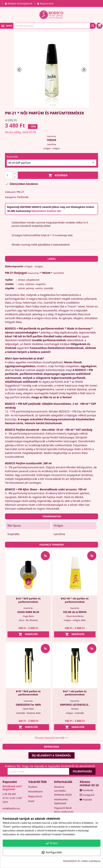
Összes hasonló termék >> (52, 738)
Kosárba (58, 176)
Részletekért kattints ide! (47, 211)
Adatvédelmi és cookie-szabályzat (82, 861)
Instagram (87, 795)
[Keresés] (55, 26)
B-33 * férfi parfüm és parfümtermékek (28, 600)
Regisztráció (35, 796)
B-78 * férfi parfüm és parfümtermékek (28, 693)
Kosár (31, 801)
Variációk (28, 634)
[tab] (48, 105)
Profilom (33, 787)
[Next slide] (84, 70)
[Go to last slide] (19, 70)
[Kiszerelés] (51, 163)
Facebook (86, 790)
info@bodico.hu (11, 808)
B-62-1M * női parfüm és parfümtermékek (75, 600)
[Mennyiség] (9, 175)
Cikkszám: (10, 192)
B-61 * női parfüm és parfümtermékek (75, 693)
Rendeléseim (36, 791)
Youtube (86, 800)
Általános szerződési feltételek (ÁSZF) (63, 791)
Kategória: (11, 197)
